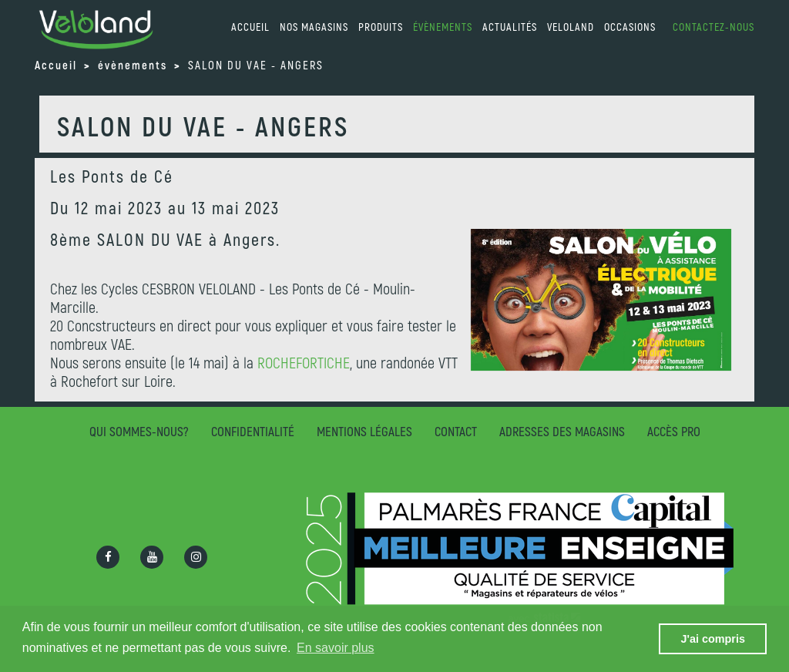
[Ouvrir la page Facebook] (108, 557)
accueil (250, 27)
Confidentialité (253, 431)
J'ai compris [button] (712, 639)
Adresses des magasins (562, 431)
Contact (456, 431)
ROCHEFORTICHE (304, 362)
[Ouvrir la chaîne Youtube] (152, 557)
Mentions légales (364, 431)
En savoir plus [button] (336, 648)
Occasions (630, 27)
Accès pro (674, 431)
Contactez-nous (713, 27)
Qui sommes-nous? (139, 431)
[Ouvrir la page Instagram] (196, 557)
